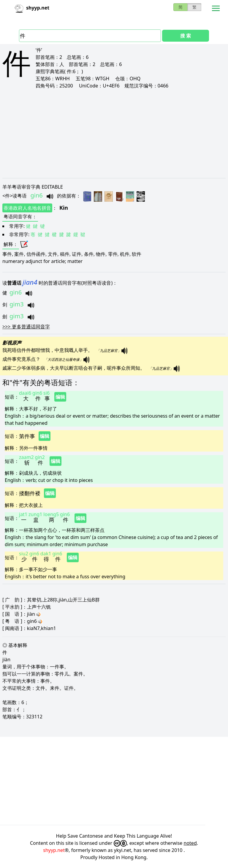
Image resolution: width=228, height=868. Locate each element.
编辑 (60, 397)
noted (190, 843)
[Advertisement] (114, 133)
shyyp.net (54, 850)
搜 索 (186, 36)
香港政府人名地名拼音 (27, 208)
